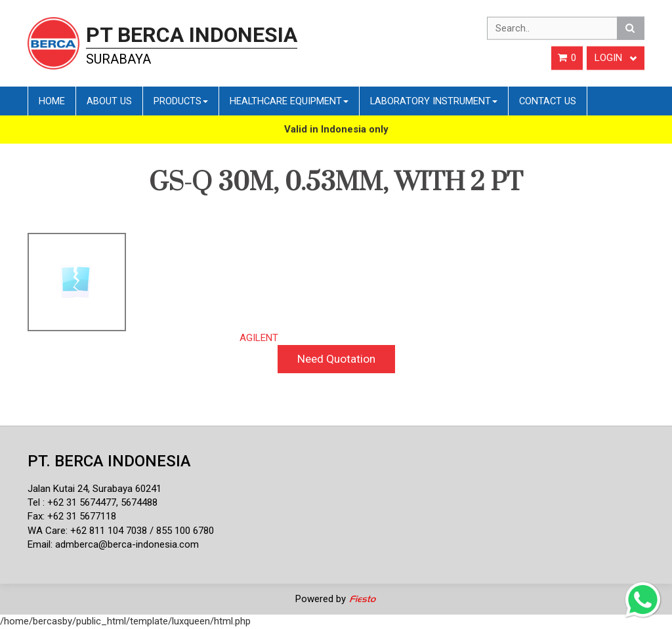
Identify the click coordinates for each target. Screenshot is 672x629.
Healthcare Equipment (289, 101)
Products (181, 101)
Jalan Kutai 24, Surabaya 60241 (94, 489)
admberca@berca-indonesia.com (127, 544)
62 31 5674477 (85, 502)
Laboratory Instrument (434, 101)
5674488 (139, 502)
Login (616, 58)
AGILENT (259, 338)
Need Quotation (336, 359)
